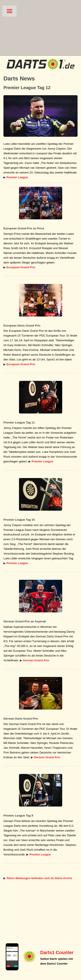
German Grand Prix (36, 660)
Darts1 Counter (57, 953)
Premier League (17, 177)
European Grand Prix (21, 267)
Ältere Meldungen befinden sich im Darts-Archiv (39, 878)
